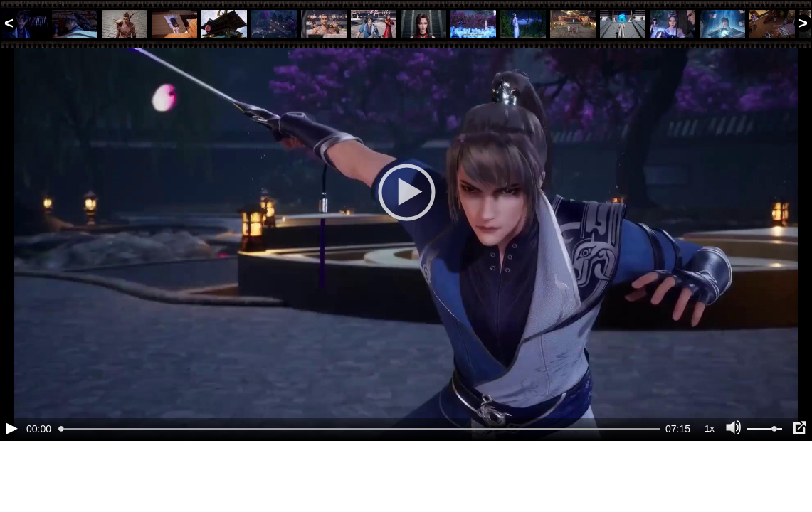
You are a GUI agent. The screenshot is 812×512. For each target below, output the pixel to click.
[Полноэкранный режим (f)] (799, 476)
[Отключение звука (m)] (734, 476)
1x (710, 477)
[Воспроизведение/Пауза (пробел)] (11, 476)
